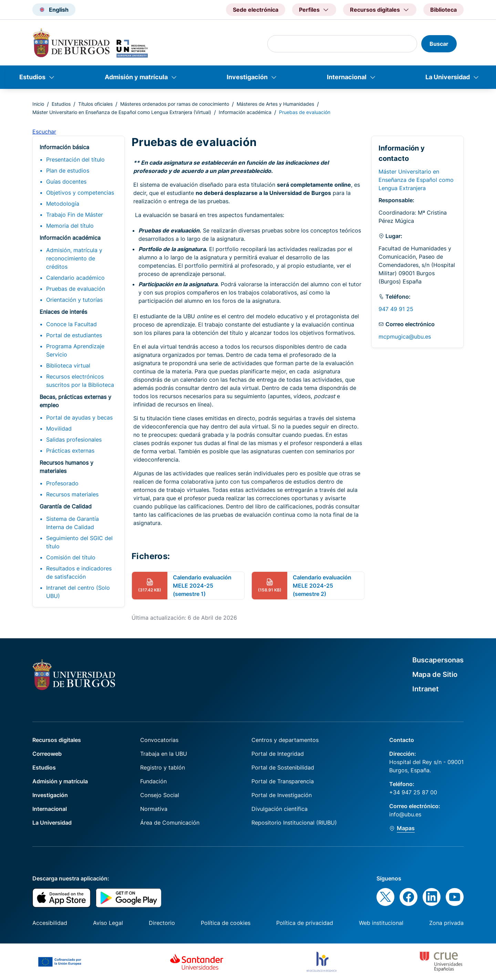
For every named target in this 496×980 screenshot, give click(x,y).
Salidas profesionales (74, 440)
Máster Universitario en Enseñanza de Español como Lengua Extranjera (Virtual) (122, 112)
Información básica (64, 147)
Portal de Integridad (278, 754)
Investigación (247, 77)
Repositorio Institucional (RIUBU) (294, 823)
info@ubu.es (405, 814)
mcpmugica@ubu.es (405, 337)
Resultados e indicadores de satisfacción (79, 572)
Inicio (38, 104)
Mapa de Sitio (435, 674)
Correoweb (47, 754)
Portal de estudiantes (74, 335)
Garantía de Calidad (66, 506)
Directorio (162, 923)
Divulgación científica (280, 809)
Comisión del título (71, 557)
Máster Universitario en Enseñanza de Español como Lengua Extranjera (416, 180)
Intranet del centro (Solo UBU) (78, 592)
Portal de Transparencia (283, 781)
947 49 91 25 (396, 309)
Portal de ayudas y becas (79, 417)
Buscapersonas (438, 660)
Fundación (153, 781)
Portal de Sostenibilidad (283, 767)
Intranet (426, 689)
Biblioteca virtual (68, 365)
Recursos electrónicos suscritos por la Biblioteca (80, 381)
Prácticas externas (70, 451)
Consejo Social (160, 795)
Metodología (63, 204)
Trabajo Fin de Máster (75, 215)
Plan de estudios (68, 171)
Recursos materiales (72, 494)
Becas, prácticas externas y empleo (75, 401)
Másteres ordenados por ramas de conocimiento (175, 104)
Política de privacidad (305, 923)
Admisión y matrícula (136, 77)
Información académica (245, 112)
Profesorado (62, 483)
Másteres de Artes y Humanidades (275, 104)
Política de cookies (226, 923)
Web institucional (381, 923)
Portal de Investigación (282, 795)
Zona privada (446, 923)
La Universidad (448, 77)
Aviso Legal (108, 923)
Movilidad (59, 429)
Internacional (347, 77)
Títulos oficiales (95, 104)
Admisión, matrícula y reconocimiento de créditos (74, 258)
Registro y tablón (163, 767)
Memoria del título (70, 226)
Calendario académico (75, 278)
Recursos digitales (57, 740)
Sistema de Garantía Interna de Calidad (73, 523)
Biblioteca (443, 10)
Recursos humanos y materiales (66, 467)
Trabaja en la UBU (164, 754)
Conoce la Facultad (71, 324)
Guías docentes (66, 182)
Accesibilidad (50, 923)
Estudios (32, 77)
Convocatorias (159, 740)
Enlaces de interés (63, 312)
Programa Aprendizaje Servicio (75, 350)
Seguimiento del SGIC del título (79, 542)
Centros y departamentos (285, 740)
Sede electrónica (256, 10)
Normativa (154, 809)
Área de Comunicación (170, 823)
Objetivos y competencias (80, 193)
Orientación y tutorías (74, 300)
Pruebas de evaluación (76, 289)
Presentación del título (75, 159)
